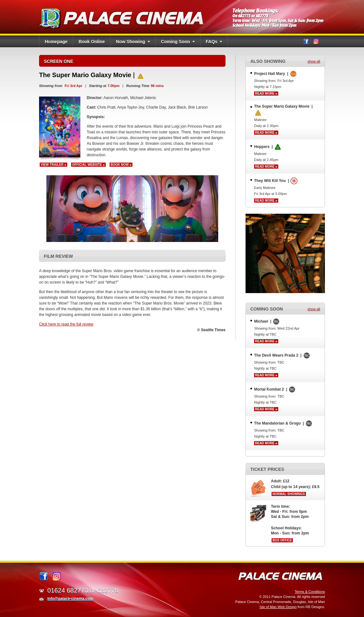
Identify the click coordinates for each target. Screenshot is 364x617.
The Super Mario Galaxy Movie (86, 75)
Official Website (87, 165)
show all (314, 61)
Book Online (92, 42)
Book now (120, 165)
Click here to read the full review (66, 324)
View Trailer (52, 165)
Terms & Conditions (310, 592)
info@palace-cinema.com (70, 599)
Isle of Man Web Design (278, 607)
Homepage (56, 42)
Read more (265, 94)
